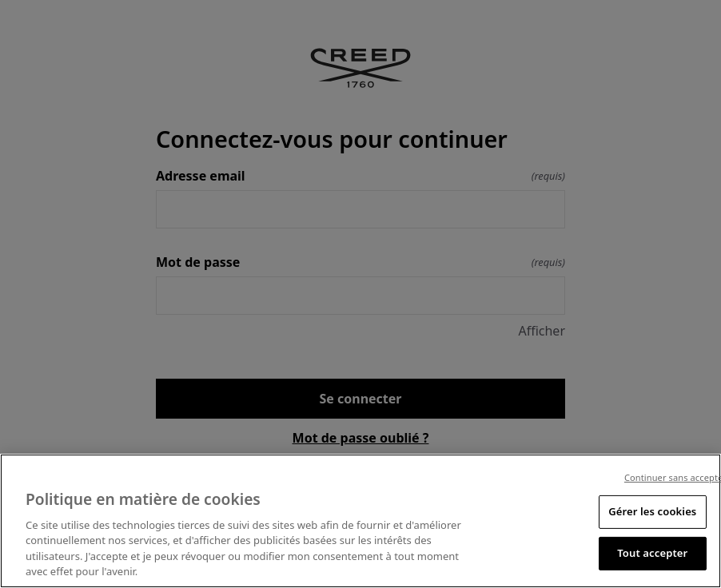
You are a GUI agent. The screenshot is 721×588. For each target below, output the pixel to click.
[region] (360, 521)
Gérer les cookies (652, 511)
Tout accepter (652, 553)
